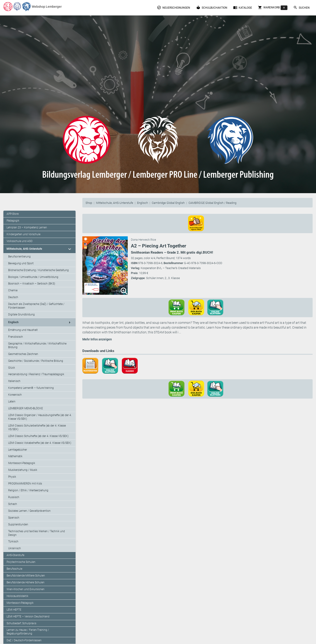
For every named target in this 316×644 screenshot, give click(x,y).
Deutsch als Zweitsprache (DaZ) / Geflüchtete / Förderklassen (36, 306)
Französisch (16, 337)
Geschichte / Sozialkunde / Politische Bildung (36, 361)
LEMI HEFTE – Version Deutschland (28, 617)
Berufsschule (14, 569)
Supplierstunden (18, 524)
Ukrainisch (15, 548)
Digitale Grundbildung (21, 315)
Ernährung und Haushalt (23, 330)
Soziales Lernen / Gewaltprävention (29, 511)
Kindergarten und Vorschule (23, 234)
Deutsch (13, 297)
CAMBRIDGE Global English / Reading (212, 203)
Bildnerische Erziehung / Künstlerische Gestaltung (38, 270)
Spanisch (14, 518)
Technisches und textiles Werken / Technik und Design (37, 533)
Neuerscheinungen (174, 8)
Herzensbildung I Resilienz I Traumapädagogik (36, 374)
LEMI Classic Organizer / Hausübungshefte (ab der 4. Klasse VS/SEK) (40, 417)
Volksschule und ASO (20, 241)
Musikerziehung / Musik (23, 470)
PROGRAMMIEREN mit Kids (25, 484)
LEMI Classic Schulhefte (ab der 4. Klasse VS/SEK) (38, 436)
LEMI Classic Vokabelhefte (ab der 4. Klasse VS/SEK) (40, 443)
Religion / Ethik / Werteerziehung (28, 490)
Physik (12, 477)
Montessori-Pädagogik (22, 463)
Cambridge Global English (168, 203)
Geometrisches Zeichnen (23, 354)
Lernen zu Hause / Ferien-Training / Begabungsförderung (28, 632)
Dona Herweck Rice (143, 240)
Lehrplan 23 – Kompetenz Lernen (27, 227)
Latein (12, 402)
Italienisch (14, 381)
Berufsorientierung (19, 257)
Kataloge (243, 8)
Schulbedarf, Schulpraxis (21, 623)
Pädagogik (13, 221)
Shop (89, 203)
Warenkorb (273, 8)
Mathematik (15, 456)
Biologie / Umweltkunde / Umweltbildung (33, 277)
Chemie (13, 290)
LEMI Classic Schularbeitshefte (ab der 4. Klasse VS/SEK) (37, 427)
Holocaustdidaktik (17, 596)
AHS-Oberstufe (15, 555)
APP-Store (13, 214)
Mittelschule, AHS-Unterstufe (115, 203)
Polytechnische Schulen (21, 562)
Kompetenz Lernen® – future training (31, 388)
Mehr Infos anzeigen (97, 339)
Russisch (14, 497)
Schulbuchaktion (212, 8)
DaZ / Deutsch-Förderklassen (24, 640)
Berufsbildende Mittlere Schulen (26, 576)
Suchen (301, 8)
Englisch (142, 203)
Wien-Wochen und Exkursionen (26, 589)
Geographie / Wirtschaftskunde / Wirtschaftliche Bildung (37, 345)
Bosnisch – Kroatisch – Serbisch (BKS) (32, 284)
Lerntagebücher (18, 450)
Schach (13, 504)
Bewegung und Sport (21, 263)
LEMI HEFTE (14, 610)
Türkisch (13, 542)
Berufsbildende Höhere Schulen (26, 582)
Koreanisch (15, 395)
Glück (12, 368)
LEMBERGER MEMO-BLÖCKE (26, 408)
